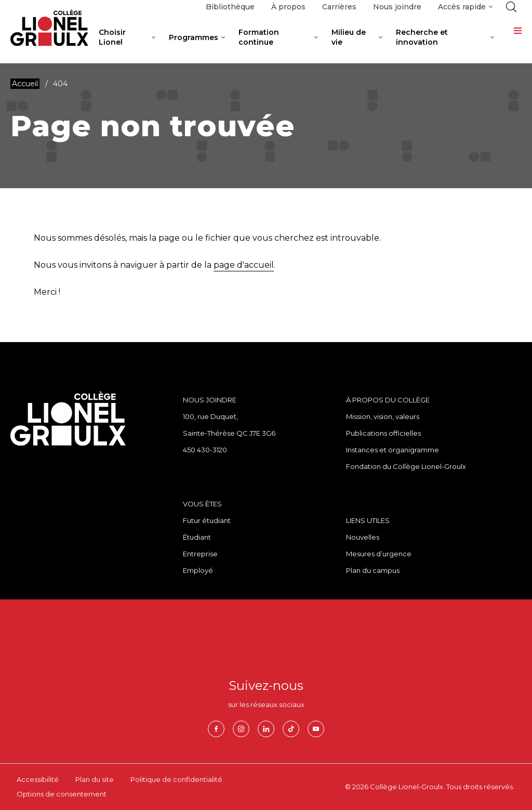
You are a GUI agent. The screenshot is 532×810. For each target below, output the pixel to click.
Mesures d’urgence (379, 554)
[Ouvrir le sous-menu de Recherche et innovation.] (492, 45)
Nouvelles (363, 537)
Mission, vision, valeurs (383, 416)
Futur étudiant (207, 520)
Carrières (339, 7)
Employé (198, 570)
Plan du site (95, 779)
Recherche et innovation (422, 37)
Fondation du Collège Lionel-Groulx (406, 466)
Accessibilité (38, 779)
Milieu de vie (349, 37)
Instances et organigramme (393, 450)
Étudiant (197, 537)
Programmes (194, 37)
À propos (288, 7)
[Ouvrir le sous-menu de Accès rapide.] (491, 7)
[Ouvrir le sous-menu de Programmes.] (223, 45)
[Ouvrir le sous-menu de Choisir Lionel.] (154, 45)
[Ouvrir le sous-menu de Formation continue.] (316, 45)
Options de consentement (62, 794)
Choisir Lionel (112, 37)
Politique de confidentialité (176, 779)
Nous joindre (397, 7)
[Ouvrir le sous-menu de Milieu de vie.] (381, 45)
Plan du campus (373, 570)
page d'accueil (244, 265)
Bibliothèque (230, 7)
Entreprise (200, 554)
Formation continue (259, 37)
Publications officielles (383, 433)
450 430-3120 (205, 450)
